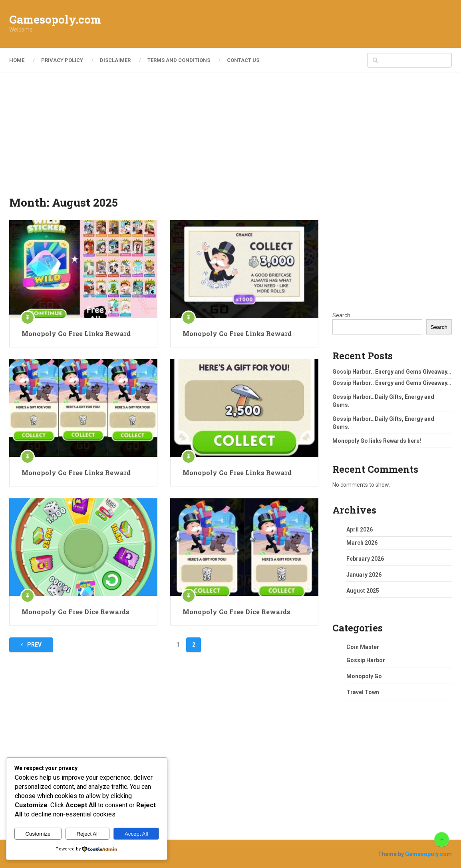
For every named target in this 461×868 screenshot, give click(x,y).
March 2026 (362, 543)
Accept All (136, 834)
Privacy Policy (62, 60)
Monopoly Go (364, 676)
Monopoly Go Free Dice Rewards (76, 612)
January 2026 (364, 575)
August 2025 (363, 591)
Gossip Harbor (366, 660)
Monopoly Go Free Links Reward (76, 333)
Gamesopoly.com (55, 20)
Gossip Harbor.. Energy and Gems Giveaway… (392, 372)
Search (341, 315)
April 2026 (360, 530)
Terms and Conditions (179, 60)
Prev (31, 645)
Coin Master (363, 647)
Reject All (87, 834)
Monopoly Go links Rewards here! (377, 441)
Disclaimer (115, 60)
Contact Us (243, 60)
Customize (38, 834)
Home (17, 60)
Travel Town (363, 692)
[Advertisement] (306, 24)
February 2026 (365, 559)
